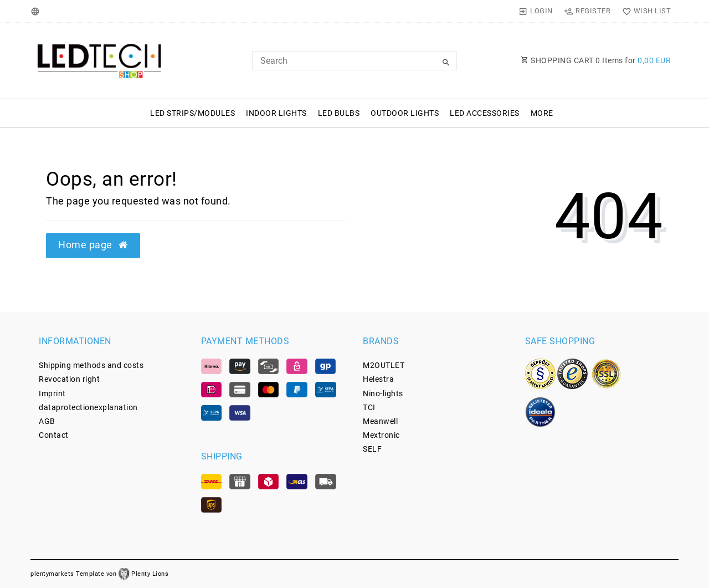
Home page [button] (93, 245)
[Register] (587, 11)
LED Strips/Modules (192, 113)
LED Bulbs (339, 113)
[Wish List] (644, 11)
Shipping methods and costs (91, 365)
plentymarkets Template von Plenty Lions (99, 574)
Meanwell (380, 421)
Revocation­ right (69, 379)
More (542, 113)
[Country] (37, 11)
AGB (47, 421)
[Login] (536, 11)
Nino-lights (383, 393)
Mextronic (381, 435)
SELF (372, 449)
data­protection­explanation (88, 407)
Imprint (52, 393)
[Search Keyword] (354, 61)
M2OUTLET (384, 365)
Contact (54, 435)
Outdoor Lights (405, 113)
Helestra (378, 379)
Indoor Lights (276, 113)
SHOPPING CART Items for (596, 60)
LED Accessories (485, 113)
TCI (369, 407)
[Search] (446, 63)
